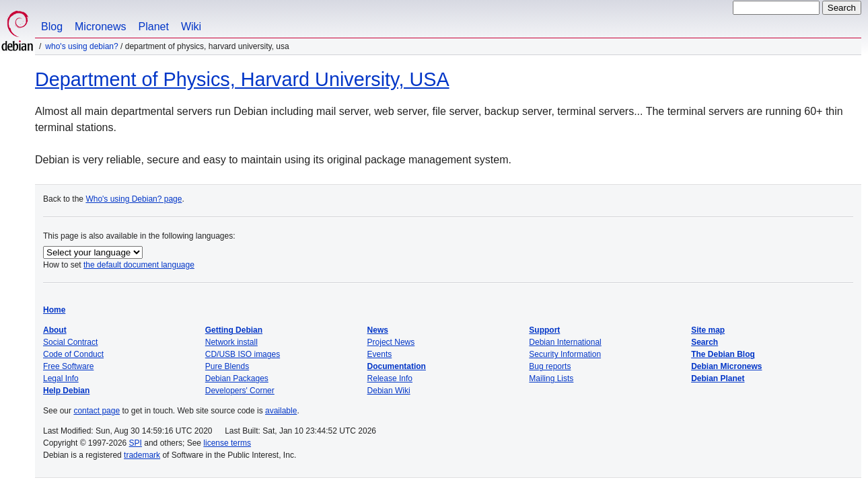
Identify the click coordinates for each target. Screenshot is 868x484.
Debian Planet (718, 378)
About (55, 330)
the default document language (139, 265)
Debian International (565, 342)
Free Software (68, 366)
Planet (154, 27)
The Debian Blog (723, 354)
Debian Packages (237, 378)
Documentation (397, 366)
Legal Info (61, 378)
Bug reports (550, 366)
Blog (52, 27)
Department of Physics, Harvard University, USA (242, 79)
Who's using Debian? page (134, 199)
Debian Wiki (389, 391)
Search (704, 342)
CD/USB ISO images (243, 354)
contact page (97, 411)
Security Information (565, 354)
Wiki (191, 27)
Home (54, 310)
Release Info (390, 378)
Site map (708, 330)
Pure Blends (227, 366)
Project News (391, 342)
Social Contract (70, 342)
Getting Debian (234, 330)
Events (380, 354)
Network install (231, 342)
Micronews (100, 27)
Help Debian (66, 391)
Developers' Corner (240, 391)
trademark (142, 455)
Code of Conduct (73, 354)
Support (544, 330)
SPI (136, 443)
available (281, 411)
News (378, 330)
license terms (227, 443)
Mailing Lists (551, 378)
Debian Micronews (726, 366)
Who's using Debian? (81, 46)
